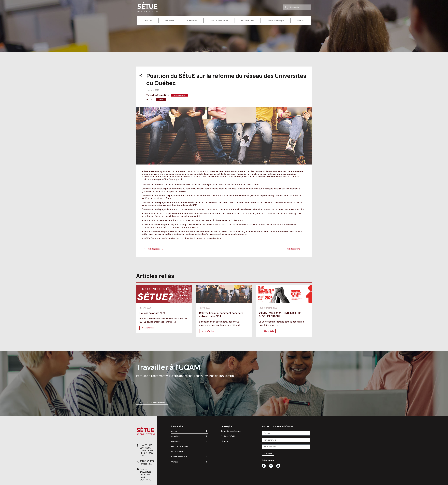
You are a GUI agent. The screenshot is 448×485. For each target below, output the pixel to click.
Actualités (170, 20)
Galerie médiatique (276, 20)
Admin (161, 100)
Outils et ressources (219, 20)
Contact (301, 20)
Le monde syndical (179, 95)
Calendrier (192, 20)
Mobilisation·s (248, 20)
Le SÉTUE (148, 20)
